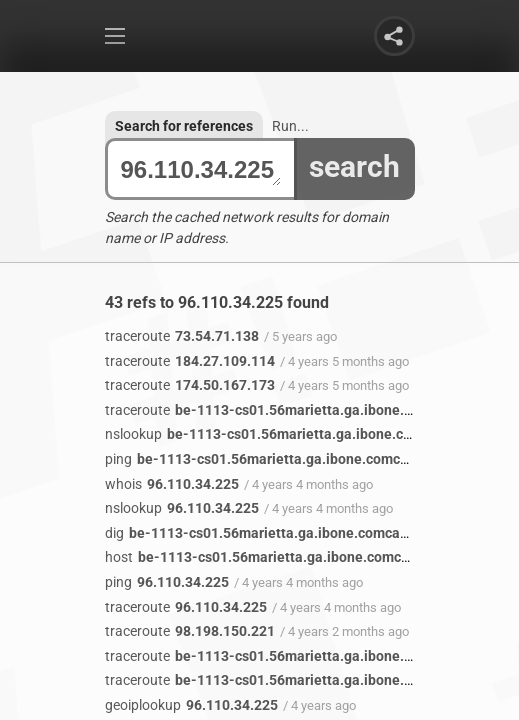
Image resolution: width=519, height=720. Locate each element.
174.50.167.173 (190, 385)
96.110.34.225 (201, 169)
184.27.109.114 (190, 361)
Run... (290, 126)
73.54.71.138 (182, 336)
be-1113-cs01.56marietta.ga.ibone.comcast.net (294, 410)
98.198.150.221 (190, 631)
